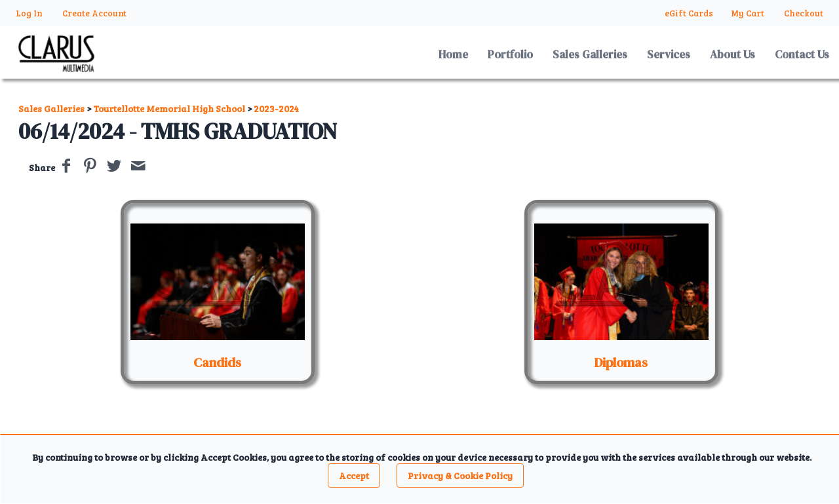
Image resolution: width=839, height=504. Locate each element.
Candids (217, 362)
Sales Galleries (590, 54)
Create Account (94, 13)
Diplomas (621, 362)
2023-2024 (276, 108)
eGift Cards (689, 13)
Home (453, 54)
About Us (732, 54)
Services (669, 54)
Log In (29, 13)
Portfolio (510, 54)
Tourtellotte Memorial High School (169, 108)
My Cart (749, 13)
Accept (354, 475)
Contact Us (802, 54)
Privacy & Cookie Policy (460, 475)
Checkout (804, 13)
